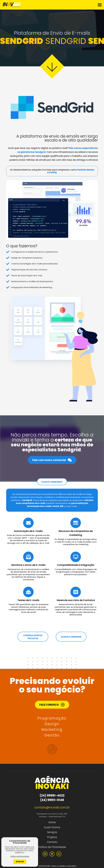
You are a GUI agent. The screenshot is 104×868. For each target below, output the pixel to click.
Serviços (52, 832)
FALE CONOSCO (52, 705)
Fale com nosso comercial (52, 460)
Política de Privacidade (52, 847)
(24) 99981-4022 (52, 795)
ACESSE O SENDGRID (71, 637)
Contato (52, 842)
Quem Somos (52, 827)
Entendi (20, 862)
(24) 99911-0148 (52, 800)
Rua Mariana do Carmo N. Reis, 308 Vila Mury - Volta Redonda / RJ (52, 815)
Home (52, 822)
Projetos (52, 837)
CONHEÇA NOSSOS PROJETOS (33, 637)
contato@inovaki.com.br (52, 807)
